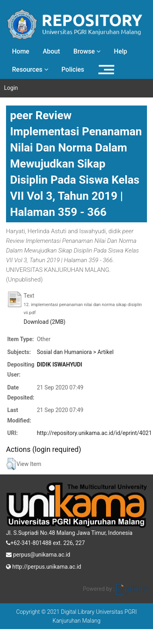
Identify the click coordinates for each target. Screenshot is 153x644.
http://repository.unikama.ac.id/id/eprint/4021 (94, 433)
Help (121, 51)
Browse (87, 51)
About (51, 51)
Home (21, 51)
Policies (73, 69)
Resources (30, 69)
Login (11, 88)
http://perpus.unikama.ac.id (44, 566)
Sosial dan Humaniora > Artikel (75, 352)
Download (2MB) (45, 322)
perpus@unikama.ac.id (38, 554)
